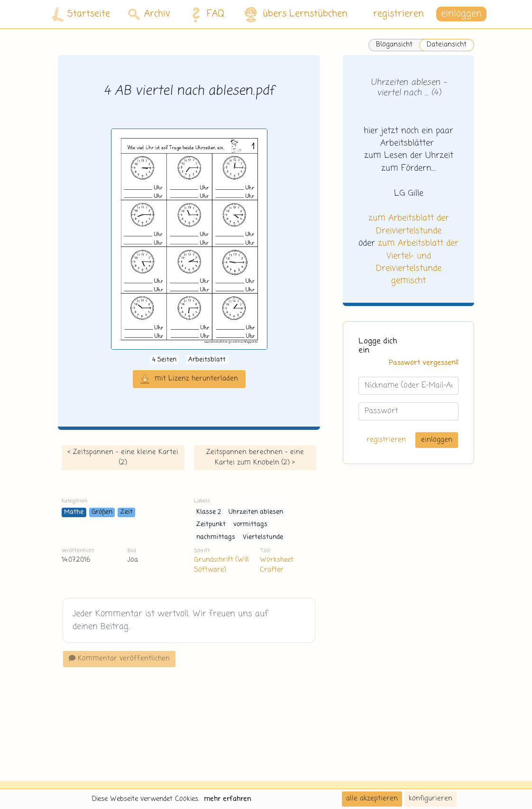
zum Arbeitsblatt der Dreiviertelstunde (409, 224)
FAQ (206, 14)
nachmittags (216, 537)
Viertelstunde (263, 537)
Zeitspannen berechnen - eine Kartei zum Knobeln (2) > (255, 457)
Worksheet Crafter (277, 565)
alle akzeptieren (372, 799)
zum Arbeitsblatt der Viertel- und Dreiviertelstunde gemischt (417, 262)
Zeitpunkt (211, 525)
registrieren (399, 14)
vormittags (250, 525)
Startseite (81, 14)
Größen (102, 512)
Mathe (74, 512)
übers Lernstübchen (295, 14)
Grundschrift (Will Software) (221, 565)
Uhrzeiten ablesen (256, 512)
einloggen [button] (461, 14)
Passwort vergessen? (424, 363)
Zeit (127, 512)
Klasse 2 (209, 512)
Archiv (149, 14)
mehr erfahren (228, 799)
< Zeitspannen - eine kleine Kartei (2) (123, 457)
